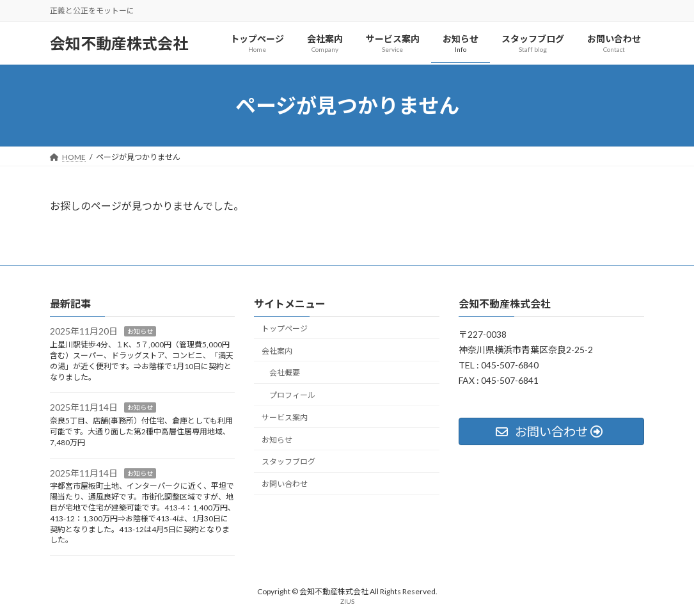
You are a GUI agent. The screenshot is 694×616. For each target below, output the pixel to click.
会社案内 (277, 351)
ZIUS (347, 601)
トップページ (285, 328)
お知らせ (140, 332)
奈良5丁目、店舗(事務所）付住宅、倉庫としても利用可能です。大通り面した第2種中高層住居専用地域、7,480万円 (141, 431)
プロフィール (292, 395)
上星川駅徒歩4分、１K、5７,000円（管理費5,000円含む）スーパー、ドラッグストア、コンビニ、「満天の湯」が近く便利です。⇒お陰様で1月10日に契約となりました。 (142, 360)
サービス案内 (285, 417)
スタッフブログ (288, 462)
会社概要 (285, 373)
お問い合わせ (285, 484)
